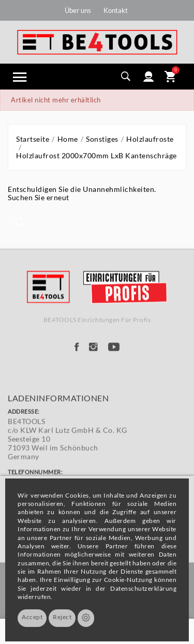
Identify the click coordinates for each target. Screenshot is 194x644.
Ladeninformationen (58, 438)
